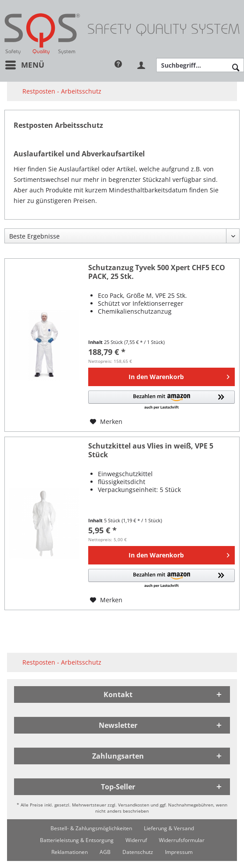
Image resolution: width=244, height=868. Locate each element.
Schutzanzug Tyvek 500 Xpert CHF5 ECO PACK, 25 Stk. (157, 272)
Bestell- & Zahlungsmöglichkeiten (91, 828)
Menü (25, 64)
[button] (161, 400)
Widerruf (136, 840)
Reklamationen (70, 852)
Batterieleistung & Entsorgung (77, 840)
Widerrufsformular (182, 840)
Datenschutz (138, 852)
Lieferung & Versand (169, 828)
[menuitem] (24, 65)
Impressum (179, 852)
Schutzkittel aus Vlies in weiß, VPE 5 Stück (151, 450)
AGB (105, 852)
